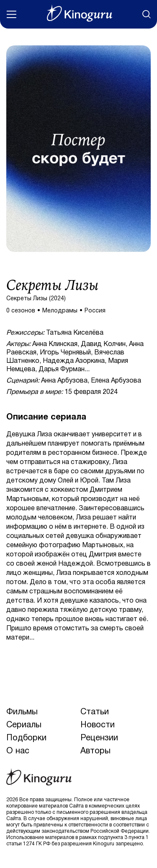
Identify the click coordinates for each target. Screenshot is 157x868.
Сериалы (24, 725)
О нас (18, 751)
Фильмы (22, 712)
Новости (98, 725)
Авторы (95, 751)
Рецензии (99, 738)
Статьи (95, 712)
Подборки (26, 738)
